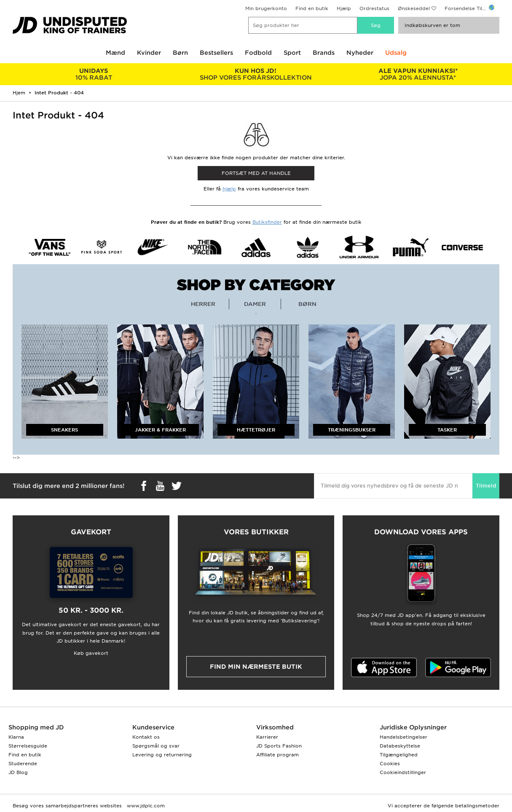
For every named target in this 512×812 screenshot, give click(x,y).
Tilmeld (486, 486)
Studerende (23, 764)
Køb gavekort (91, 653)
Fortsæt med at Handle (256, 173)
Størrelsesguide (28, 746)
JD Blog (18, 772)
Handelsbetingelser (403, 737)
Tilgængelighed (399, 755)
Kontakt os (146, 737)
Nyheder (360, 53)
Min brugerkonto (266, 8)
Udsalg (396, 53)
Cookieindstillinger (403, 772)
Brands (324, 53)
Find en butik (312, 8)
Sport (292, 53)
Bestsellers (216, 53)
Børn (180, 53)
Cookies (390, 764)
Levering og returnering (162, 755)
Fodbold (258, 53)
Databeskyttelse (400, 746)
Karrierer (267, 737)
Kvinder (149, 53)
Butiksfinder (267, 222)
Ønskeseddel (414, 8)
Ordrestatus (374, 8)
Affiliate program (277, 755)
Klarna (16, 737)
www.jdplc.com (145, 806)
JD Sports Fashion (279, 746)
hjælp (229, 189)
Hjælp (344, 8)
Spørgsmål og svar (156, 746)
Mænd (115, 53)
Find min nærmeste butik (256, 667)
